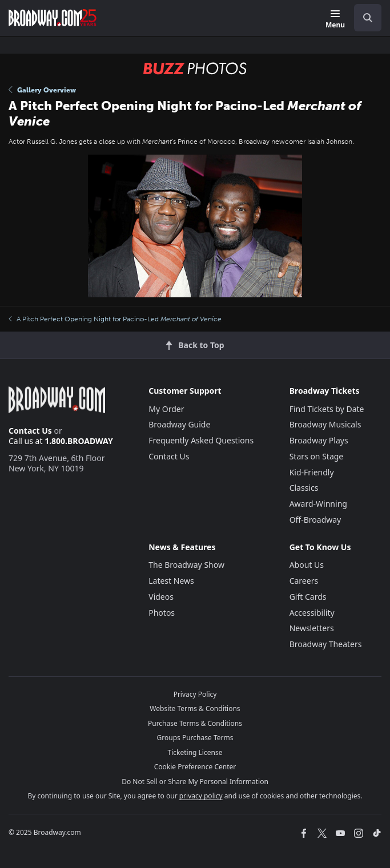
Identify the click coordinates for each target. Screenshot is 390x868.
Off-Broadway (315, 520)
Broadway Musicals (325, 424)
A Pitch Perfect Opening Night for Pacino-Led (115, 319)
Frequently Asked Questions (201, 440)
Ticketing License (195, 752)
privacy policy (201, 796)
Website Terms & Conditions (195, 708)
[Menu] (335, 20)
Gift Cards (308, 597)
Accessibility (312, 613)
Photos (162, 613)
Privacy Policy (195, 694)
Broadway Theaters (326, 644)
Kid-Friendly (312, 472)
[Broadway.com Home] (53, 18)
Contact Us (30, 431)
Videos (161, 597)
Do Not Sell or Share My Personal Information (195, 782)
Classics (304, 488)
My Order (166, 409)
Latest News (171, 581)
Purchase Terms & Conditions (195, 723)
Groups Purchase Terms (195, 738)
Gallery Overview (42, 90)
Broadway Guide (179, 424)
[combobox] (363, 18)
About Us (307, 565)
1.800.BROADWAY (79, 441)
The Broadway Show (186, 565)
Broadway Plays (319, 440)
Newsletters (312, 628)
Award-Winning (318, 504)
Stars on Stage (317, 456)
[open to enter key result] (368, 18)
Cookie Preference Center (195, 767)
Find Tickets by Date (327, 409)
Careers (304, 581)
